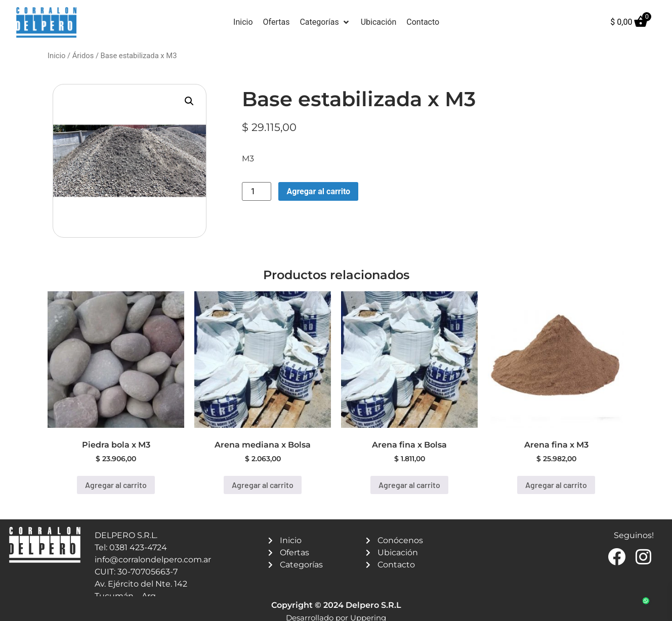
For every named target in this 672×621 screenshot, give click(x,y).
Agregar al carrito (318, 191)
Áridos (83, 56)
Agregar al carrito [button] (116, 485)
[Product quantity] (257, 191)
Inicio (56, 56)
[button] (325, 22)
